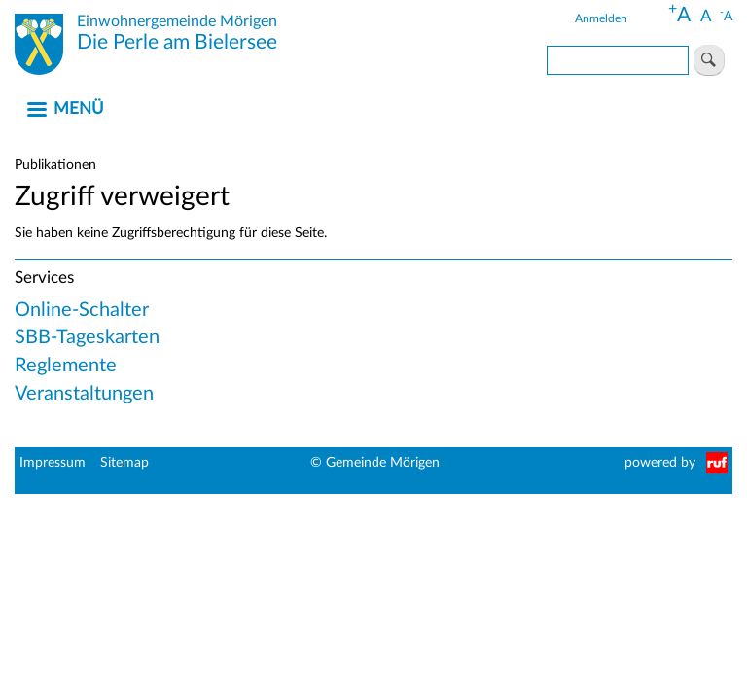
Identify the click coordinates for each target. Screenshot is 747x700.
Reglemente (66, 366)
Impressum (53, 463)
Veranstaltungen (84, 394)
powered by (660, 463)
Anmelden (601, 18)
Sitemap (124, 463)
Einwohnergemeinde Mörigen (177, 21)
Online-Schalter (82, 310)
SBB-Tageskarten (87, 337)
